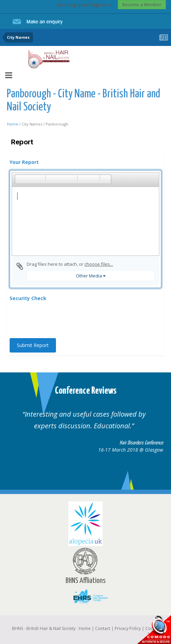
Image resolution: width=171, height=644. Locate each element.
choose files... (99, 264)
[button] (20, 179)
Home (85, 628)
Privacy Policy (128, 628)
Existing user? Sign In (84, 5)
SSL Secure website (154, 629)
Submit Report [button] (33, 345)
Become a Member (142, 4)
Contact (103, 628)
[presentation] (62, 320)
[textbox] (85, 221)
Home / (14, 124)
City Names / (34, 124)
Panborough (57, 124)
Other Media (91, 276)
